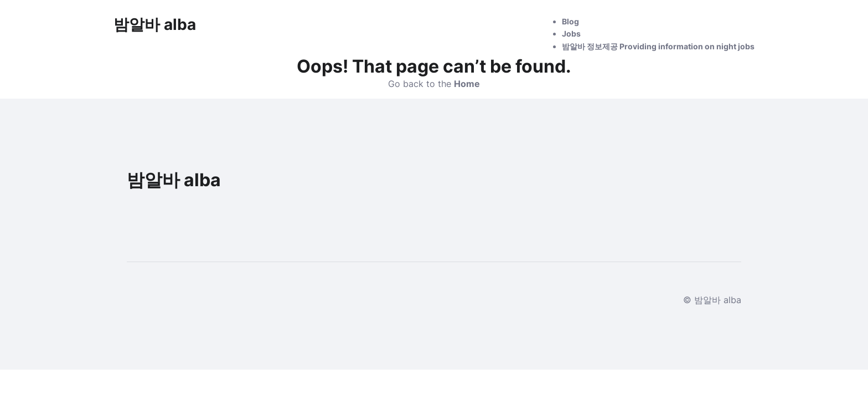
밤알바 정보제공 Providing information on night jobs (658, 46)
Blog (570, 21)
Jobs (571, 34)
